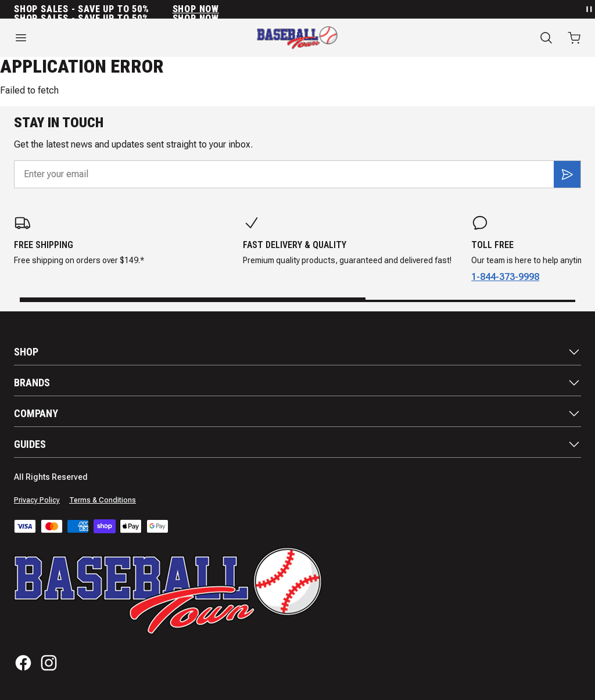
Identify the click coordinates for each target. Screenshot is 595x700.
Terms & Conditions (103, 500)
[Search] (546, 38)
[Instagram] (49, 663)
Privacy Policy (37, 500)
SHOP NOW (196, 9)
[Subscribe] (567, 174)
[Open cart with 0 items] (574, 38)
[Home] (297, 38)
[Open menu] (99, 38)
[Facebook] (23, 663)
